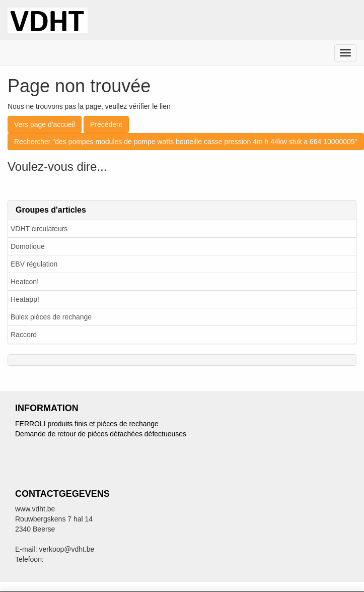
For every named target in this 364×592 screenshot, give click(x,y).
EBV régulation (34, 264)
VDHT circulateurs (39, 229)
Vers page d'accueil (45, 124)
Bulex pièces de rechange (51, 317)
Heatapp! (25, 299)
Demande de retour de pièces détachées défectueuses (101, 434)
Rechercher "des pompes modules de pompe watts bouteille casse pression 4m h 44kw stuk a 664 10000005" (186, 142)
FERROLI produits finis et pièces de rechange (87, 424)
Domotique (28, 246)
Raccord (24, 335)
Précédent (106, 124)
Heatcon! (25, 282)
